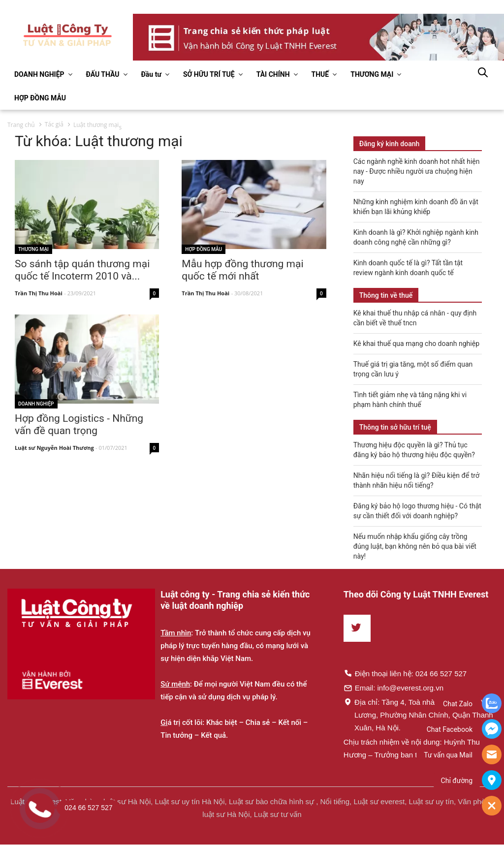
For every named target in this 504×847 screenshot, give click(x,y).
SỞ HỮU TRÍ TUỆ (209, 74)
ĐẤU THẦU (103, 74)
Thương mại (33, 249)
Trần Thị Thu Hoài (39, 294)
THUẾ (320, 74)
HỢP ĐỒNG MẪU (40, 98)
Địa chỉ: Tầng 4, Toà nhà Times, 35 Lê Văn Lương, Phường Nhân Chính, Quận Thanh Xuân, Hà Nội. (419, 715)
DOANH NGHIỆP (39, 74)
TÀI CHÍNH (273, 74)
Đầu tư (151, 74)
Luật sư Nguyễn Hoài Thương (54, 448)
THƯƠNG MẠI (372, 74)
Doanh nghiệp (36, 404)
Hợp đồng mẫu (204, 249)
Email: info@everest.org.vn (394, 688)
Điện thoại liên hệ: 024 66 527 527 (405, 673)
